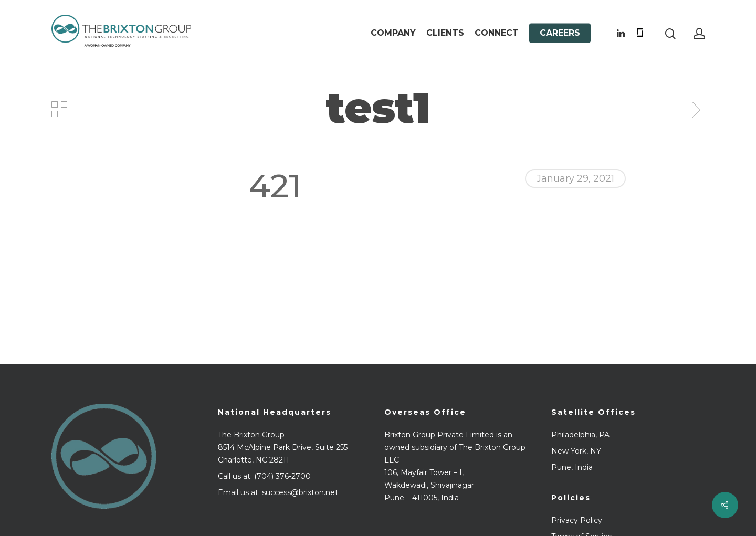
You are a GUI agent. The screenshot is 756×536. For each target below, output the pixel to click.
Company (393, 33)
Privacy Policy (577, 520)
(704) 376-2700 (282, 476)
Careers (560, 33)
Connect (497, 33)
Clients (445, 33)
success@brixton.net (300, 492)
